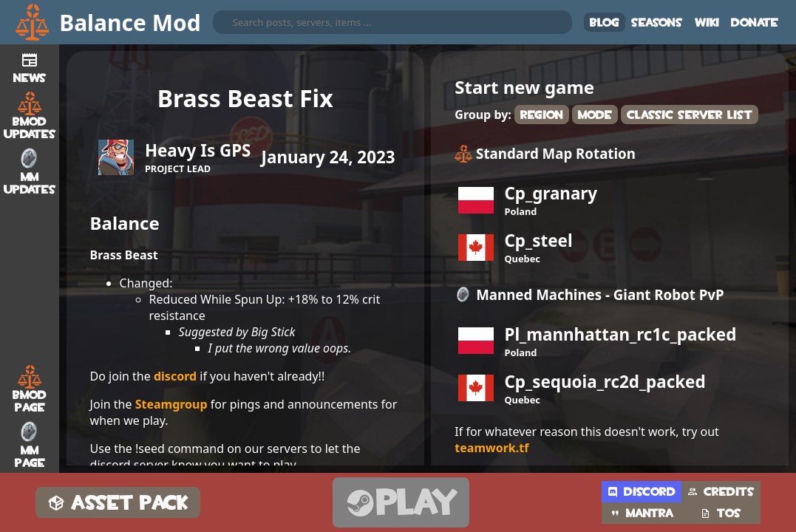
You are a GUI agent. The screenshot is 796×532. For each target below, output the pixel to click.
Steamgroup (171, 404)
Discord (642, 492)
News (30, 66)
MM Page (30, 445)
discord (175, 376)
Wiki (707, 23)
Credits (721, 492)
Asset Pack (118, 503)
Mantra (642, 513)
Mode (595, 115)
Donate (755, 23)
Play (401, 503)
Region (542, 115)
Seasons (657, 23)
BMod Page (30, 389)
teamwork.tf (491, 448)
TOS (721, 513)
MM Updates (30, 171)
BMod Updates (30, 116)
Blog (605, 23)
